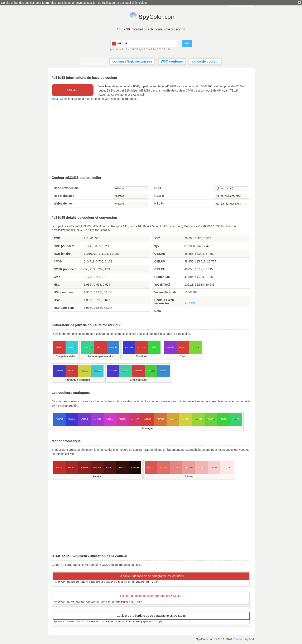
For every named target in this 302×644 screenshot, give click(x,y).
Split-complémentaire (100, 357)
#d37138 (160, 419)
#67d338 (211, 419)
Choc (183, 357)
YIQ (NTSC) (162, 285)
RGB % (159, 196)
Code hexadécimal (67, 188)
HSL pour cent (64, 292)
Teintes (189, 477)
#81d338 (195, 347)
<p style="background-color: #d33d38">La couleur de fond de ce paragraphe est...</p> (151, 582)
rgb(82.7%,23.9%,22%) (231, 196)
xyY (157, 246)
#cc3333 (57, 99)
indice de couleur (205, 61)
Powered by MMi (244, 639)
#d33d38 (131, 189)
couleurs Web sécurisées (133, 61)
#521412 (110, 467)
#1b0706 (135, 467)
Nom (158, 311)
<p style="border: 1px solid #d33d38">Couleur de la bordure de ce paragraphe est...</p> (151, 622)
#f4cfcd (214, 467)
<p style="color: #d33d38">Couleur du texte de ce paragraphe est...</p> (151, 602)
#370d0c (122, 467)
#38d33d (154, 347)
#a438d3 (97, 419)
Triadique (142, 357)
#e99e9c (189, 467)
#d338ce (110, 419)
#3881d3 (113, 347)
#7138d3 (84, 419)
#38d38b (88, 347)
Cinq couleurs (138, 380)
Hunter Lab (162, 277)
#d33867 (135, 419)
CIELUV (160, 261)
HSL (57, 285)
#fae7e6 (227, 467)
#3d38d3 (129, 347)
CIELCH (160, 269)
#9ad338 (198, 419)
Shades (97, 477)
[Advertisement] (151, 138)
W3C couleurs (172, 61)
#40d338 (151, 371)
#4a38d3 (113, 371)
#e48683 (176, 467)
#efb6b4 (202, 467)
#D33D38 (131, 196)
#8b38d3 (170, 347)
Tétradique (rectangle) (78, 380)
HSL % (159, 203)
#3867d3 (59, 419)
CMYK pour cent (65, 269)
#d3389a (122, 419)
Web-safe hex (63, 203)
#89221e (84, 467)
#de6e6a (164, 467)
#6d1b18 (97, 467)
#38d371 (236, 419)
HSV (57, 300)
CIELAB (160, 254)
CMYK (58, 261)
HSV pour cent (64, 308)
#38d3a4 (126, 371)
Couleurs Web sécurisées (164, 302)
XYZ (157, 238)
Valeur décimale (166, 292)
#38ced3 (72, 347)
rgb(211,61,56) (231, 189)
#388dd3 (164, 371)
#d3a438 (173, 419)
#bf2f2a (59, 467)
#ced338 (84, 371)
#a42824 (72, 467)
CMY (57, 277)
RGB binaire (62, 254)
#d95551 (151, 467)
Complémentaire (66, 357)
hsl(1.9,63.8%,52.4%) (231, 204)
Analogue (148, 428)
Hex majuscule (64, 196)
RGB (158, 188)
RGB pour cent (64, 246)
